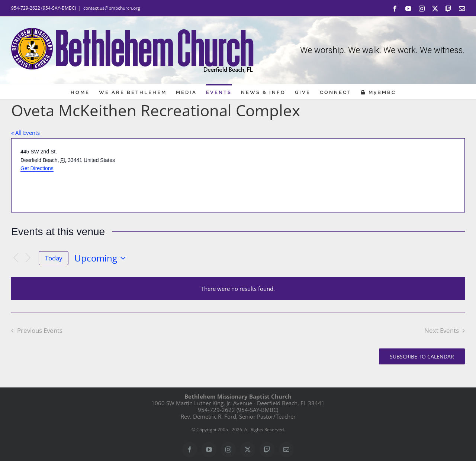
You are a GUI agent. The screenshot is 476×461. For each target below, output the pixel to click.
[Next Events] (28, 258)
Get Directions (37, 168)
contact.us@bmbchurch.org (112, 8)
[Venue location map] (351, 175)
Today (54, 258)
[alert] (238, 289)
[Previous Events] (16, 258)
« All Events (25, 133)
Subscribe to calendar (422, 356)
